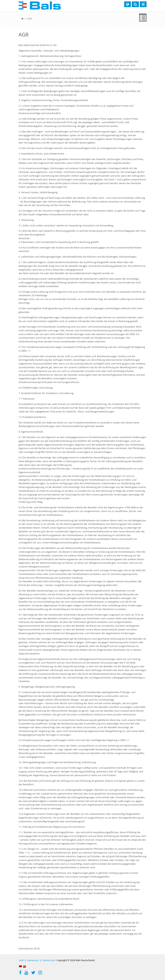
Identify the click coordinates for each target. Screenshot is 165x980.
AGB (29, 19)
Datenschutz (49, 960)
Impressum (33, 960)
